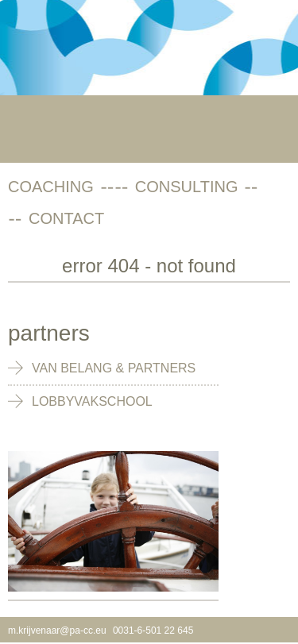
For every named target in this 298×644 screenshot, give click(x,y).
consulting (187, 187)
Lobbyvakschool (92, 401)
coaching (51, 187)
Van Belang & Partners (114, 368)
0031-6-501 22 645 (153, 631)
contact (66, 218)
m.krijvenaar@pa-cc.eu (57, 631)
